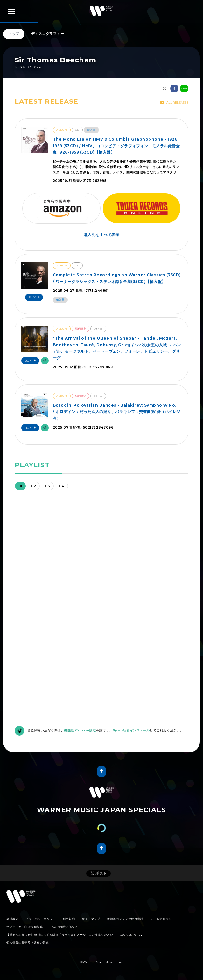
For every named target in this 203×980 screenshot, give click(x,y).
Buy (35, 297)
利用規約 (69, 919)
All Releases (174, 103)
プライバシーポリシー (41, 919)
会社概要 (12, 919)
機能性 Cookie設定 (80, 730)
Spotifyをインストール (131, 730)
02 (34, 486)
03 (48, 486)
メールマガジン (161, 919)
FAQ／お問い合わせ (63, 927)
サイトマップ (91, 919)
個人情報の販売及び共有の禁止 (28, 943)
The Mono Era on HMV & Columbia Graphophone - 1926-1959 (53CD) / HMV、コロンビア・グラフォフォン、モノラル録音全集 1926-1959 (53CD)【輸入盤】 (116, 146)
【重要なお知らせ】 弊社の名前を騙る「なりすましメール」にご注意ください (60, 935)
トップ (14, 34)
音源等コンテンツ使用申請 (125, 919)
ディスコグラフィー (48, 34)
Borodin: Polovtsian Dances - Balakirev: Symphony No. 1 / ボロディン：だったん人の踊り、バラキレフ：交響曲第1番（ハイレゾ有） (117, 412)
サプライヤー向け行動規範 (24, 927)
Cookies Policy (131, 935)
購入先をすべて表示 (102, 235)
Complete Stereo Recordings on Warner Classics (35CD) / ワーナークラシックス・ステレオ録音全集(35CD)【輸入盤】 (117, 278)
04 (62, 486)
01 (20, 486)
